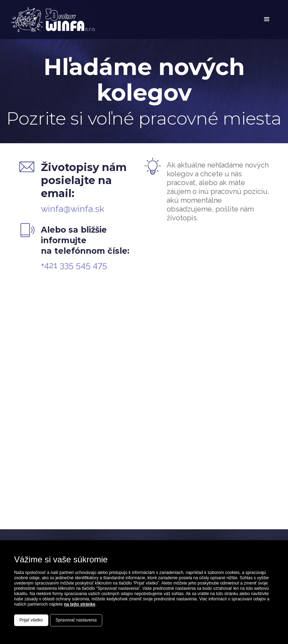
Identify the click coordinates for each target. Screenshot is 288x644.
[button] (267, 19)
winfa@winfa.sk (72, 209)
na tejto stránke (79, 604)
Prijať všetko (31, 620)
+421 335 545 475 (74, 265)
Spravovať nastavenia (76, 620)
